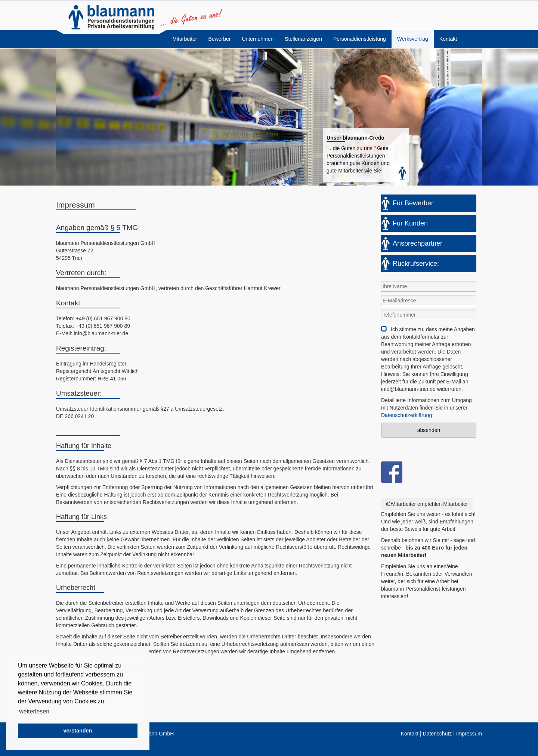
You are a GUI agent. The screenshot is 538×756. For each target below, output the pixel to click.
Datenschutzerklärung (406, 415)
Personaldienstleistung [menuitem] (360, 39)
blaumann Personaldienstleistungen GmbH (111, 17)
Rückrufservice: (416, 264)
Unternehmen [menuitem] (258, 39)
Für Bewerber (413, 203)
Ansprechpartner (418, 243)
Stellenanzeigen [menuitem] (303, 39)
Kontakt (410, 734)
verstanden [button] (78, 731)
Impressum (469, 734)
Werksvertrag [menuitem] (413, 39)
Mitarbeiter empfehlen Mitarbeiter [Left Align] (427, 504)
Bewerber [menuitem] (220, 39)
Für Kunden (410, 223)
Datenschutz (437, 734)
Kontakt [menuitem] (448, 39)
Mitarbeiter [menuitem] (185, 39)
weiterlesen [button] (34, 711)
